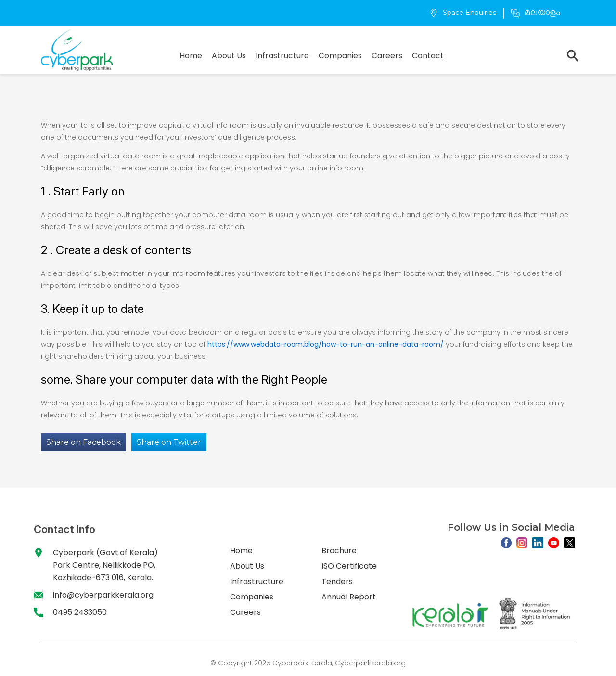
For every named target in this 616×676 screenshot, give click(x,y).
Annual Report (349, 597)
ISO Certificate (349, 566)
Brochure (339, 551)
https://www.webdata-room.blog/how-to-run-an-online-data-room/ (326, 344)
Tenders (337, 581)
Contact (428, 56)
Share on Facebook (83, 442)
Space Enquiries (463, 13)
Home (191, 56)
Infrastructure (282, 56)
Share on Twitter (169, 442)
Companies (340, 56)
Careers (387, 56)
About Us (229, 56)
